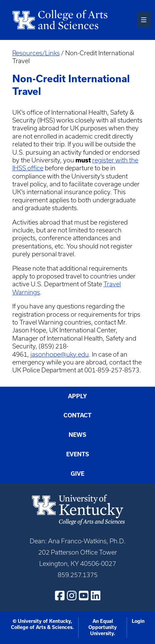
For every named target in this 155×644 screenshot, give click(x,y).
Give (77, 474)
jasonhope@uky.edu (60, 354)
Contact (77, 415)
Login (138, 621)
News (77, 435)
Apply (77, 396)
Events (78, 454)
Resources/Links (36, 53)
